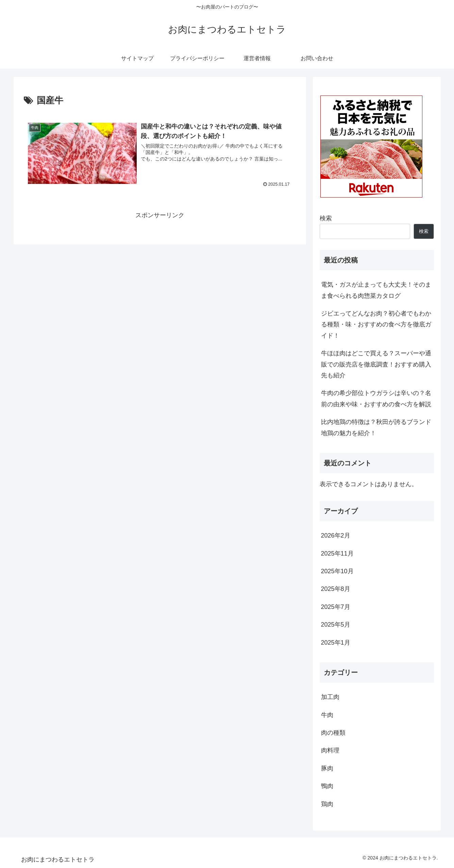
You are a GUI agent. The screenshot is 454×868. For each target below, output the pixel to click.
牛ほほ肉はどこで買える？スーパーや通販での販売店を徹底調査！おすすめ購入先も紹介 (376, 364)
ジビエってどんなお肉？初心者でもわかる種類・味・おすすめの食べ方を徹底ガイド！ (376, 325)
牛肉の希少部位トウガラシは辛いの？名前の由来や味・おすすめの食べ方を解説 (376, 398)
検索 (326, 218)
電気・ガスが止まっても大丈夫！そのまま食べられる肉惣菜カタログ (376, 290)
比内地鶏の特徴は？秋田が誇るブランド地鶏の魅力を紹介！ (376, 427)
